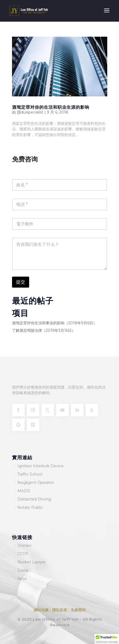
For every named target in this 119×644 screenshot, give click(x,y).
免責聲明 (78, 610)
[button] (107, 639)
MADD (24, 491)
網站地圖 (41, 610)
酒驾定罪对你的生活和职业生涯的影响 (51, 107)
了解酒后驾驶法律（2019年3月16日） (44, 330)
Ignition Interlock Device (41, 466)
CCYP (23, 554)
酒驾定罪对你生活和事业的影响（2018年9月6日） (54, 323)
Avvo (22, 579)
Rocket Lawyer (32, 562)
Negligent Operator (36, 483)
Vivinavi (24, 545)
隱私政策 (60, 610)
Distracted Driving (34, 499)
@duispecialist (30, 112)
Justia (23, 570)
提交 (21, 282)
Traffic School (30, 474)
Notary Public (30, 507)
